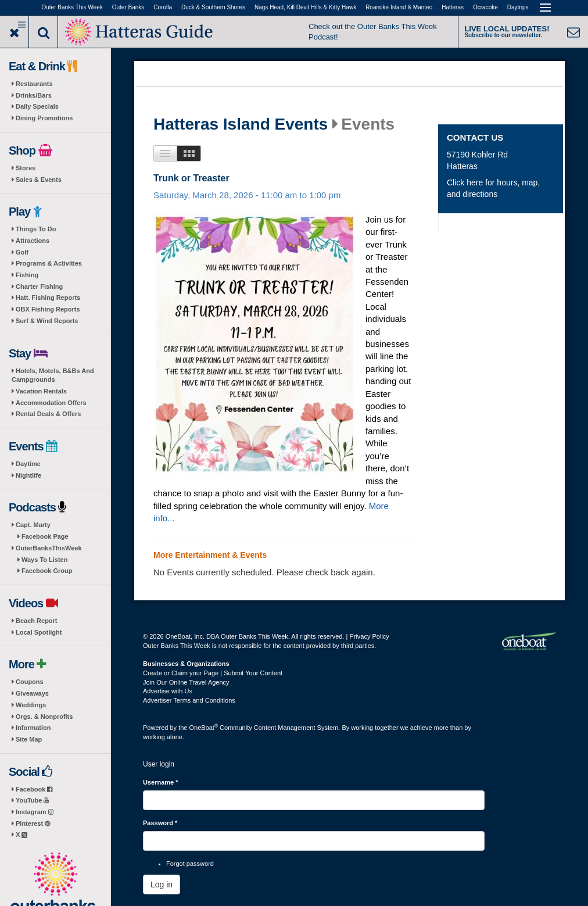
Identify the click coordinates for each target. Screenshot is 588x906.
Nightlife (28, 475)
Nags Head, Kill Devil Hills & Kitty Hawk (305, 7)
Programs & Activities (49, 263)
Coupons (30, 682)
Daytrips (518, 7)
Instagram (35, 812)
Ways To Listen (44, 560)
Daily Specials (37, 106)
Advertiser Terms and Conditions (189, 700)
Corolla (163, 7)
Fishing (27, 275)
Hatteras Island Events (241, 124)
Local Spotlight (39, 632)
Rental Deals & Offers (48, 414)
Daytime (28, 464)
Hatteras (453, 7)
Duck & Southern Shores (213, 7)
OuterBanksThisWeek (49, 548)
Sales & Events (39, 180)
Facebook (34, 789)
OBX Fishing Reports (48, 309)
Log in (162, 884)
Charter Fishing (39, 287)
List (165, 153)
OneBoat (204, 728)
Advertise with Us (168, 691)
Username (161, 782)
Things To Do (36, 229)
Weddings (31, 705)
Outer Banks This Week (72, 7)
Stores (26, 168)
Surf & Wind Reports (47, 321)
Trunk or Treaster (191, 178)
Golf (22, 252)
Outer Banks (128, 7)
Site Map (29, 739)
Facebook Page (45, 536)
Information (33, 728)
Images (189, 153)
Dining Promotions (44, 118)
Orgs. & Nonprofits (44, 717)
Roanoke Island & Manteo (399, 7)
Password (160, 823)
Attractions (33, 241)
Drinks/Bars (34, 95)
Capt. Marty (33, 525)
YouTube (32, 800)
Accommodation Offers (51, 403)
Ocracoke (485, 7)
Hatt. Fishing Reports (48, 298)
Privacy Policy (369, 636)
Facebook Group (47, 571)
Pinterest (33, 823)
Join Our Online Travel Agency (186, 682)
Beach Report (37, 621)
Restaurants (34, 84)
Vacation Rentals (41, 391)
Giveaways (32, 693)
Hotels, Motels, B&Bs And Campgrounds (53, 375)
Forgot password (190, 864)
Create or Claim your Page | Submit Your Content (213, 673)
